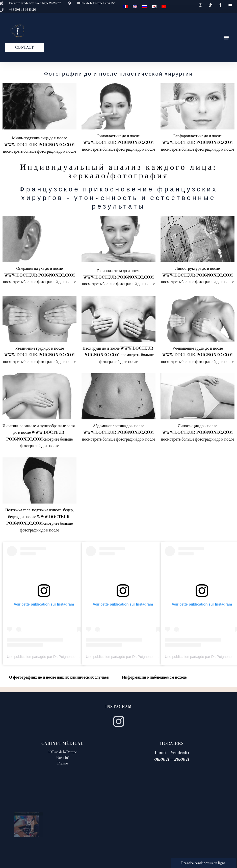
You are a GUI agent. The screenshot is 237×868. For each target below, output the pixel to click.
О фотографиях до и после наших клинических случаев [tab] (59, 677)
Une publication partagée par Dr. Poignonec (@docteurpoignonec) (59, 657)
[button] (226, 38)
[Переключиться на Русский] (145, 7)
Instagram (118, 707)
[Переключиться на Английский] (135, 7)
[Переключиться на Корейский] (154, 7)
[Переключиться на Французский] (125, 7)
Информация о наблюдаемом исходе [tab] (154, 677)
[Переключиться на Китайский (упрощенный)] (164, 7)
